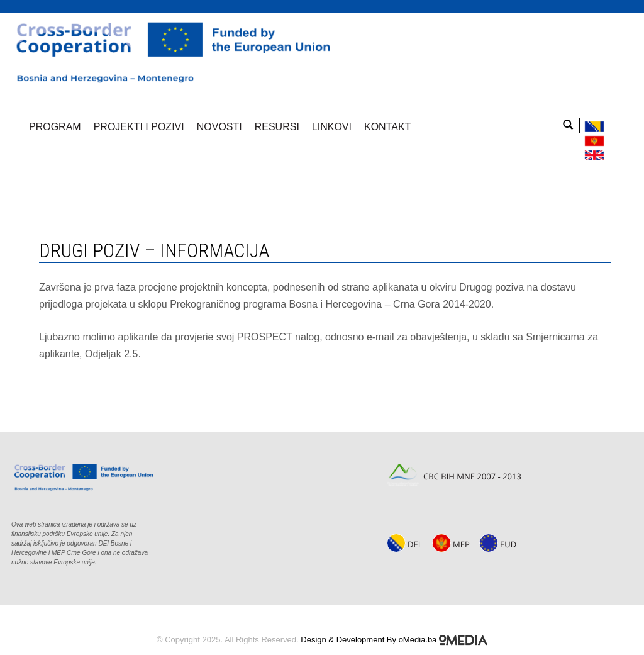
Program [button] (55, 127)
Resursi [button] (277, 127)
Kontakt (387, 127)
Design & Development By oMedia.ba (394, 640)
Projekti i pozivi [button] (139, 127)
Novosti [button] (219, 127)
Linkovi (332, 127)
